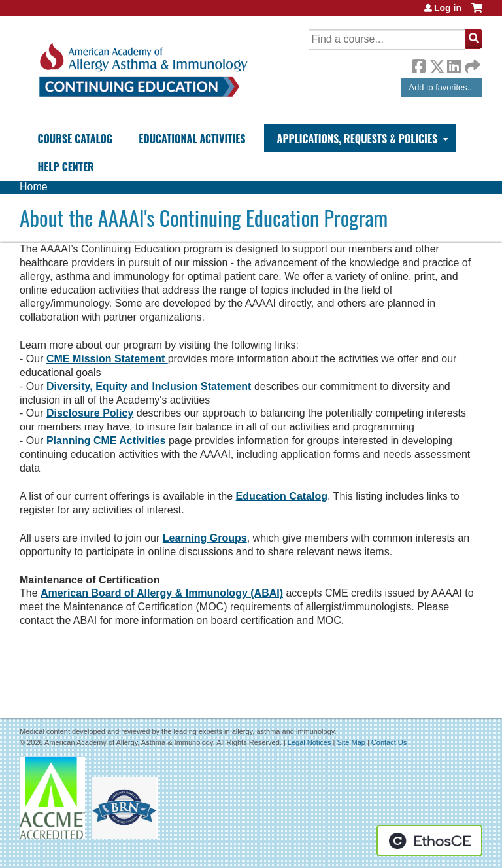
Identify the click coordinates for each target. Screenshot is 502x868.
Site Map (351, 742)
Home (34, 187)
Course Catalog (75, 139)
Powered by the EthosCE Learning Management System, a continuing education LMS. (429, 841)
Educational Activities (192, 139)
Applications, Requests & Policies (358, 139)
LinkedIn (454, 64)
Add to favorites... (442, 87)
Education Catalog (282, 496)
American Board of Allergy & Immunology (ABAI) (162, 593)
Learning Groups (205, 538)
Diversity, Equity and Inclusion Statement (149, 386)
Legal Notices (310, 742)
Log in (448, 8)
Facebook (418, 64)
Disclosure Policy (90, 413)
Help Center (65, 167)
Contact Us (389, 742)
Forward (471, 63)
